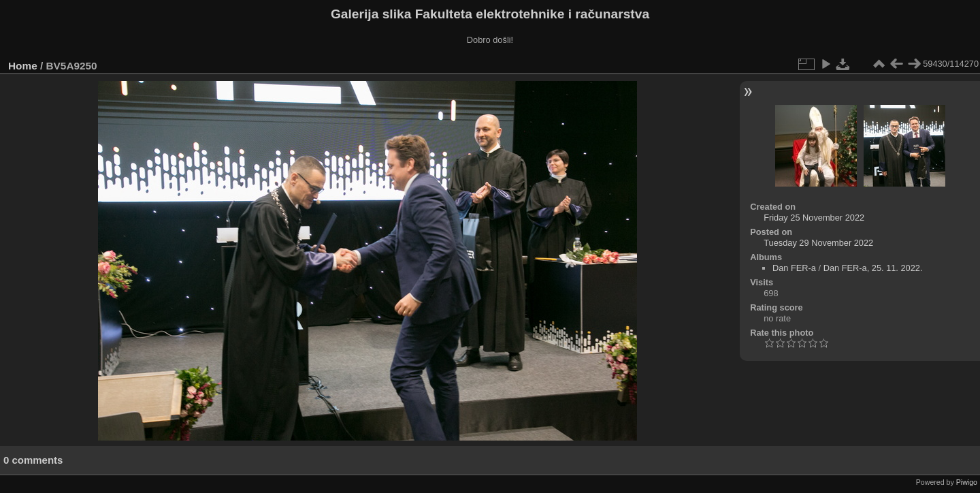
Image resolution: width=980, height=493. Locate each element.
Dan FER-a (794, 268)
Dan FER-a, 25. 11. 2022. (873, 268)
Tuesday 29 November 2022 (818, 243)
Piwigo (967, 482)
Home (23, 66)
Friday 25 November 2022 (814, 218)
